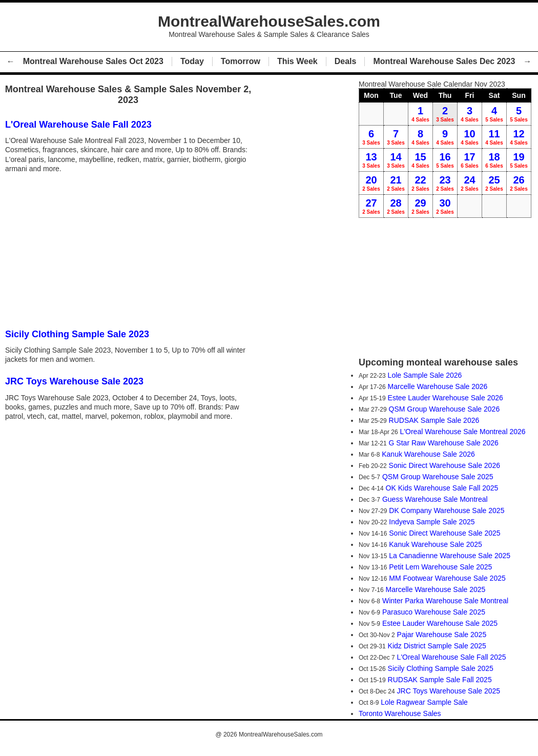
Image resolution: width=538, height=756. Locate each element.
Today (192, 61)
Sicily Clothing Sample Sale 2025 (441, 668)
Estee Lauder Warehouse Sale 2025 (440, 623)
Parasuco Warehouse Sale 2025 (434, 612)
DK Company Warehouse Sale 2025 (447, 510)
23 (445, 183)
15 (420, 160)
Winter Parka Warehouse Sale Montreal (445, 601)
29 (420, 206)
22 (420, 183)
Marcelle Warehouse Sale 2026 (438, 386)
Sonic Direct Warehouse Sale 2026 (444, 465)
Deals (346, 61)
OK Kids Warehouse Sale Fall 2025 (442, 488)
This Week (297, 61)
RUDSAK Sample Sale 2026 (434, 420)
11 (494, 137)
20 (371, 183)
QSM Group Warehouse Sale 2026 (444, 409)
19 (519, 160)
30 (445, 206)
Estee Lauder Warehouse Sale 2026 (446, 398)
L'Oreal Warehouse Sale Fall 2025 (452, 657)
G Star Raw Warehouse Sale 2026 (444, 443)
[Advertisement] (131, 250)
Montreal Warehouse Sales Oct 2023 (93, 61)
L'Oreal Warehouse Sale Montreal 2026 (463, 432)
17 (470, 160)
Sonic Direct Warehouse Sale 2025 (444, 533)
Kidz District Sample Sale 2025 (437, 646)
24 (470, 183)
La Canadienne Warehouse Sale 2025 (450, 556)
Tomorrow (241, 61)
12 (519, 137)
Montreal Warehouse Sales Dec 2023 (444, 61)
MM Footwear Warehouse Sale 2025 (447, 578)
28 (396, 206)
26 (519, 183)
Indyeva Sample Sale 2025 (432, 522)
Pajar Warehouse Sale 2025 (442, 635)
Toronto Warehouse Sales (400, 713)
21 (396, 183)
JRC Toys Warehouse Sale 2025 (449, 691)
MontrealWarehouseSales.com (281, 734)
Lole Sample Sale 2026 (425, 375)
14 (396, 160)
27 (371, 206)
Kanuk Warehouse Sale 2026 (428, 454)
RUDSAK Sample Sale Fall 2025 (440, 680)
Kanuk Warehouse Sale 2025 (436, 544)
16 (445, 160)
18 (494, 160)
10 (470, 137)
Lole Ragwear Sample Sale (424, 702)
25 (494, 183)
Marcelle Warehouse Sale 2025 (436, 589)
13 (371, 160)
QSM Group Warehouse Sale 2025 (438, 477)
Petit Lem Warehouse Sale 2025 (440, 567)
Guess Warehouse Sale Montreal (435, 499)
